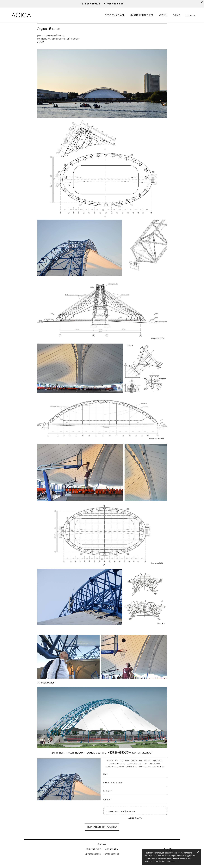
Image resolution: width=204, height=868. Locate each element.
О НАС (176, 15)
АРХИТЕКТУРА (93, 849)
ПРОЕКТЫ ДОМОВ (115, 15)
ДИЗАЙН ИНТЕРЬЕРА (142, 15)
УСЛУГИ (163, 15)
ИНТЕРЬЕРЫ (112, 849)
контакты (190, 15)
